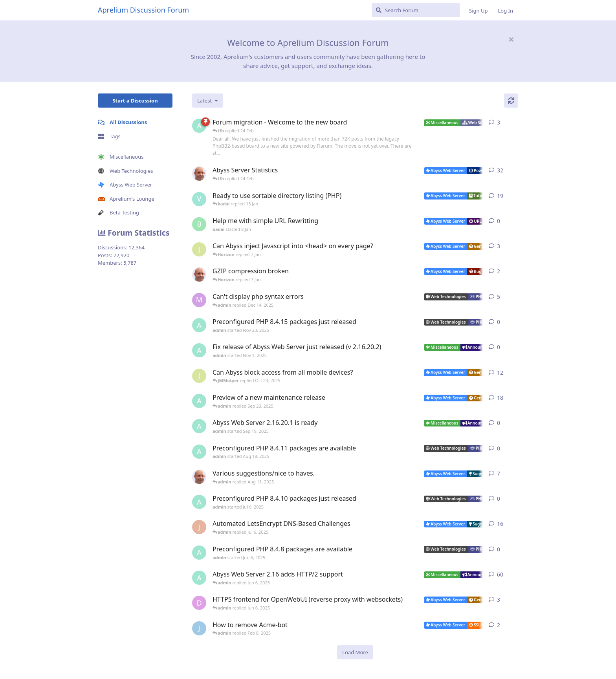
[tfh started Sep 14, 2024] (199, 477)
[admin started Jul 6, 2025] (199, 502)
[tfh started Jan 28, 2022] (199, 174)
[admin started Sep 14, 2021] (199, 578)
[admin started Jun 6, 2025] (199, 553)
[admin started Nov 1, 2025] (199, 350)
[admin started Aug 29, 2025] (199, 401)
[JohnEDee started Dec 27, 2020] (199, 527)
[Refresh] (511, 101)
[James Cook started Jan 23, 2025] (199, 628)
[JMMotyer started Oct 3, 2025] (199, 376)
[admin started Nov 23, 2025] (199, 325)
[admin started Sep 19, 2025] (199, 426)
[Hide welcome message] (511, 39)
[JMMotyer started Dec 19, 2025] (199, 249)
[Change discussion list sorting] (208, 101)
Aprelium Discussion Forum (143, 10)
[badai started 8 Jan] (199, 224)
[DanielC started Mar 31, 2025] (199, 603)
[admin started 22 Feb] (199, 126)
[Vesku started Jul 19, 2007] (199, 199)
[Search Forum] (416, 10)
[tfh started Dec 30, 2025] (199, 275)
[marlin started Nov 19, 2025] (199, 300)
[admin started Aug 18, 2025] (199, 452)
